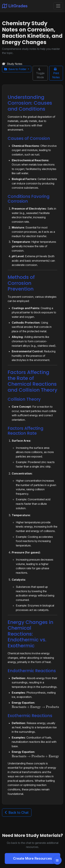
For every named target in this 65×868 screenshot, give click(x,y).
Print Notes (56, 73)
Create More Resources (32, 858)
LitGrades (15, 6)
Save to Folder (16, 69)
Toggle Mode (40, 73)
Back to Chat (17, 813)
